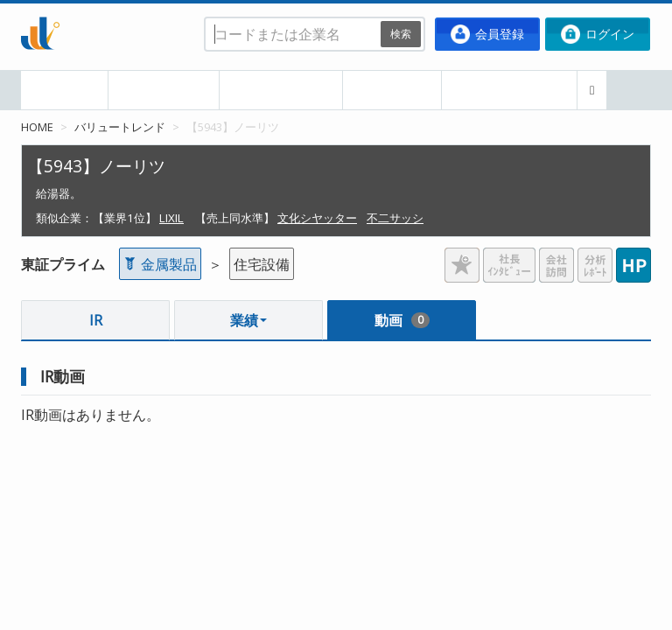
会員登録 (487, 34)
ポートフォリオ (509, 90)
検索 (401, 34)
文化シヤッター (317, 218)
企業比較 (392, 90)
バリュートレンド (120, 127)
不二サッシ (395, 218)
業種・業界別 (281, 90)
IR (96, 320)
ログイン (598, 34)
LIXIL (171, 218)
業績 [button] (248, 320)
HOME (64, 90)
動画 (402, 320)
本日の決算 (164, 90)
